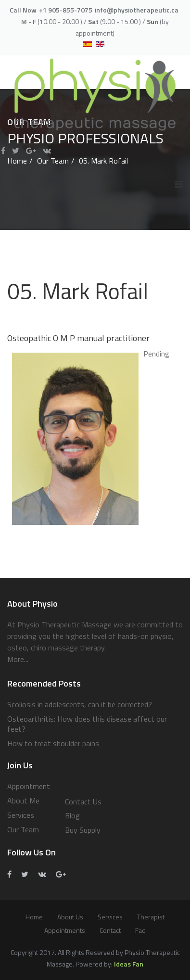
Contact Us (83, 802)
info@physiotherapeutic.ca (137, 10)
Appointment (29, 786)
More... (18, 659)
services (110, 917)
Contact (110, 930)
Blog (72, 815)
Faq (140, 930)
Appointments (65, 930)
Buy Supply (83, 830)
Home (34, 917)
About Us (70, 917)
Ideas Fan (129, 964)
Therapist (151, 917)
